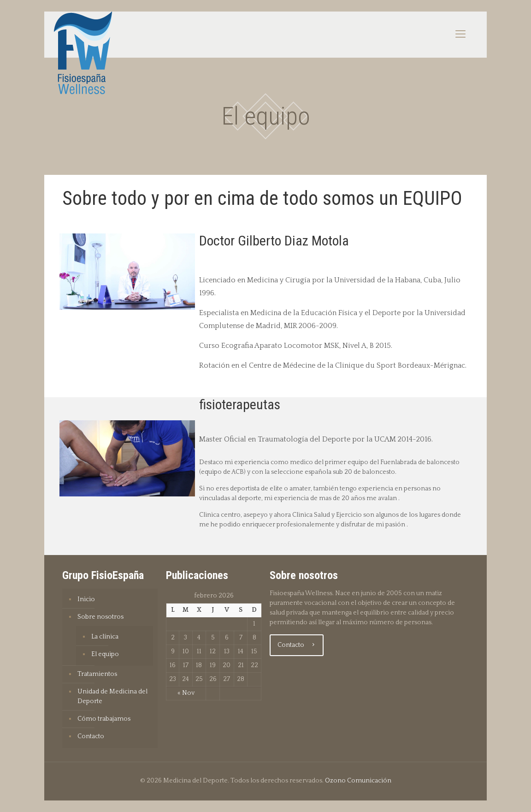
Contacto (91, 736)
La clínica (105, 637)
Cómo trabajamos (104, 719)
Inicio (86, 599)
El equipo (105, 654)
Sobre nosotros (100, 617)
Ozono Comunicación (358, 781)
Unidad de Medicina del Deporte (112, 696)
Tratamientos (97, 674)
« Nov (186, 693)
